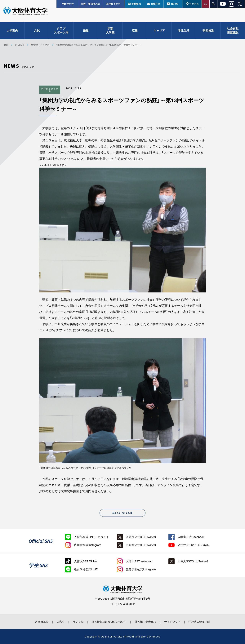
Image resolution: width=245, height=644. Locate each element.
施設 (86, 31)
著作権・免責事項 (146, 622)
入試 (37, 31)
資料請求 (136, 4)
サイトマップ (173, 622)
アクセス (194, 4)
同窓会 (60, 622)
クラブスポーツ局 (61, 31)
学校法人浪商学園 (200, 622)
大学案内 (12, 31)
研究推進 (208, 31)
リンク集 (78, 622)
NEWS (175, 4)
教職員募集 (41, 622)
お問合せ (155, 4)
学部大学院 (110, 31)
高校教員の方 (113, 4)
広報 (135, 31)
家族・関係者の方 (91, 4)
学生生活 (184, 31)
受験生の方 (68, 4)
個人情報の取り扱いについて (109, 622)
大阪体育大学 (25, 12)
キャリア (159, 31)
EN (206, 4)
